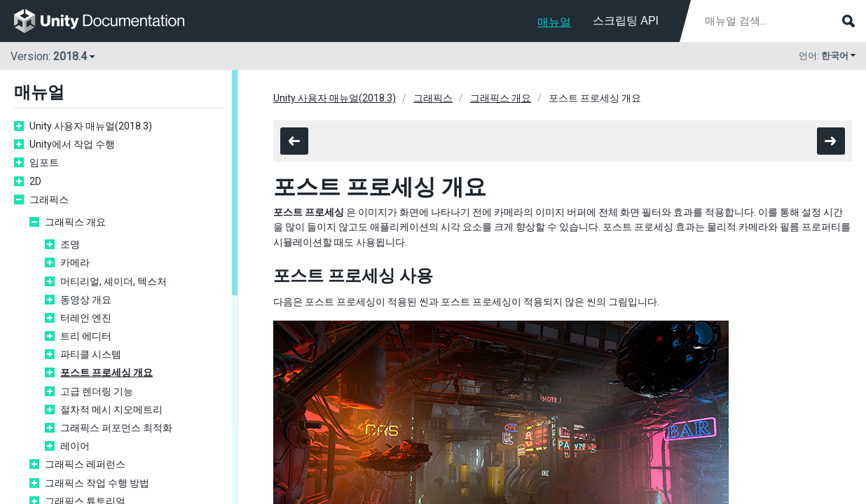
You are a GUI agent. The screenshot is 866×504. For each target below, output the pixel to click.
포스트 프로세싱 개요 (106, 372)
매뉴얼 (554, 22)
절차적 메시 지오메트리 (111, 409)
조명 (70, 244)
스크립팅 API (626, 21)
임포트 (44, 162)
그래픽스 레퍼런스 (85, 464)
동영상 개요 (86, 300)
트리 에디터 (86, 336)
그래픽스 (49, 199)
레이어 (75, 446)
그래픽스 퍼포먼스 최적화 (116, 428)
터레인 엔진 (86, 318)
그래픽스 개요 (75, 222)
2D (35, 181)
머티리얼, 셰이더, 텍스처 (114, 281)
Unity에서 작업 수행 (72, 144)
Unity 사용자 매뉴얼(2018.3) (91, 126)
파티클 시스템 (91, 354)
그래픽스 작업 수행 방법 (97, 483)
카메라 (75, 262)
